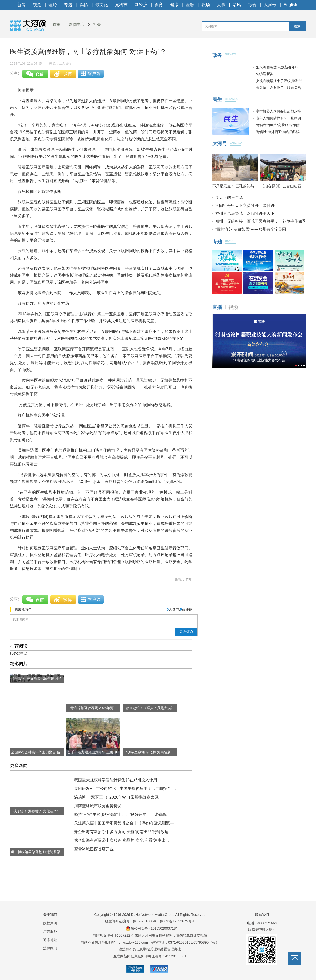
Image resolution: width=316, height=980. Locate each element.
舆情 (84, 5)
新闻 (21, 5)
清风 (237, 5)
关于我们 (50, 915)
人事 (221, 5)
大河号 (270, 5)
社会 (97, 25)
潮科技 (121, 5)
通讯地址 (50, 940)
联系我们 (262, 915)
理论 (53, 5)
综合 (252, 5)
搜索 (297, 26)
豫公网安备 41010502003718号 (152, 928)
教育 (159, 5)
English (290, 5)
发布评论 (186, 632)
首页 (57, 25)
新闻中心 (77, 25)
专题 (68, 5)
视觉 (37, 5)
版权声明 (50, 923)
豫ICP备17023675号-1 (177, 921)
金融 (190, 5)
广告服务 (50, 931)
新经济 (141, 5)
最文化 (102, 5)
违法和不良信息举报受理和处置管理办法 (150, 949)
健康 (174, 5)
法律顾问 (50, 948)
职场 (206, 5)
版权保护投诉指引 (262, 929)
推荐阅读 (19, 646)
